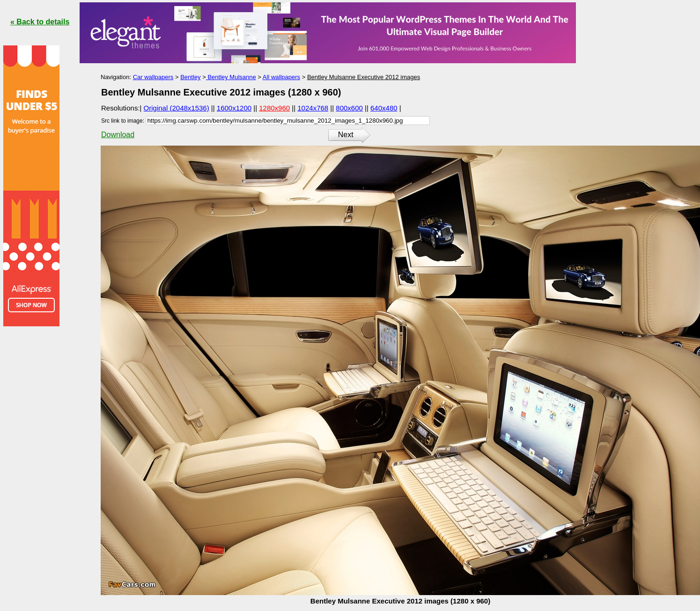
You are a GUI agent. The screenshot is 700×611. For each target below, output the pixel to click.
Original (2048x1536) (177, 108)
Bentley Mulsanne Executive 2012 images (364, 77)
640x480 (384, 108)
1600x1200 (234, 108)
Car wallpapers (153, 77)
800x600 (349, 108)
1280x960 (274, 108)
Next (346, 135)
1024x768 (313, 108)
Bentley (190, 77)
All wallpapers (281, 77)
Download (118, 135)
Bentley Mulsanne (231, 77)
